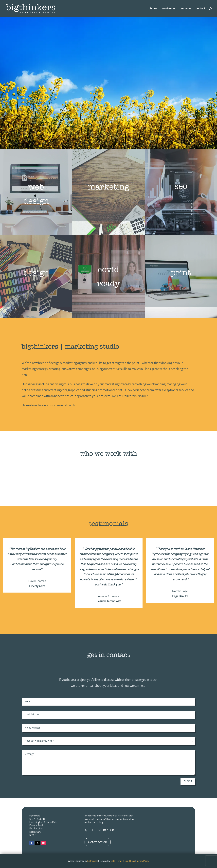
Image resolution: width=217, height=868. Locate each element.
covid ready (108, 277)
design (36, 273)
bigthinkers (93, 861)
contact (200, 9)
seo (181, 186)
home (154, 9)
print (181, 273)
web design (36, 194)
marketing (108, 187)
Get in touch (98, 842)
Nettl (113, 861)
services (167, 9)
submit (188, 781)
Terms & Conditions (126, 861)
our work (186, 9)
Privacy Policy (142, 861)
